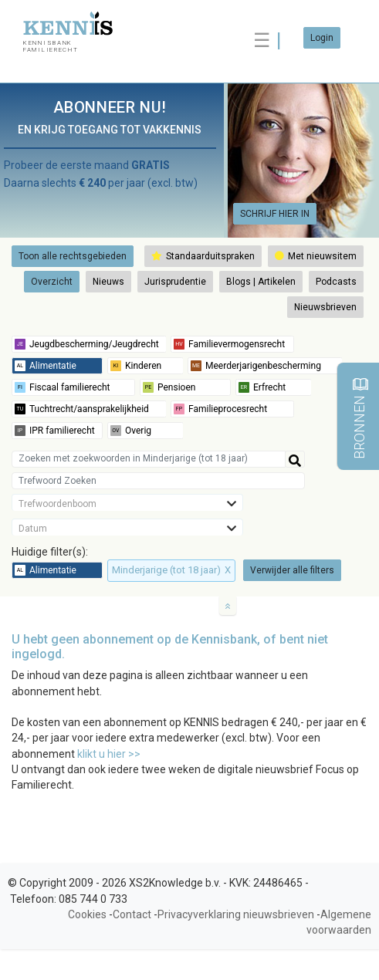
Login (322, 38)
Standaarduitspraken (203, 256)
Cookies (87, 914)
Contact (132, 914)
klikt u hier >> (109, 754)
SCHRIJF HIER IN (275, 214)
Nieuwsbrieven (325, 307)
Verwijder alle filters (292, 570)
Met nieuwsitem (316, 256)
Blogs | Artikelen (261, 282)
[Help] (295, 459)
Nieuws (108, 282)
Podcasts (336, 282)
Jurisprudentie (175, 282)
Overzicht (52, 282)
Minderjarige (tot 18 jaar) (171, 570)
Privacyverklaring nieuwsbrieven (236, 914)
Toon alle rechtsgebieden (73, 256)
